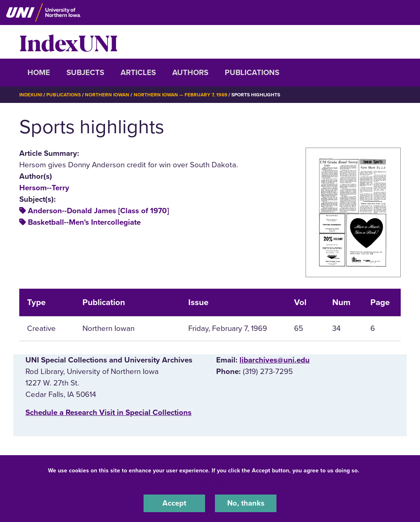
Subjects (85, 73)
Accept (174, 503)
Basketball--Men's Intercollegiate (84, 222)
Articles (138, 73)
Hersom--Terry (44, 187)
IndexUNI (68, 42)
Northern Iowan (107, 95)
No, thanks (246, 503)
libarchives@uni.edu (275, 360)
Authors (190, 73)
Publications (252, 73)
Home (39, 73)
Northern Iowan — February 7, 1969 (181, 95)
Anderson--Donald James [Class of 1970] (98, 211)
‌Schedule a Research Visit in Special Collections (108, 413)
